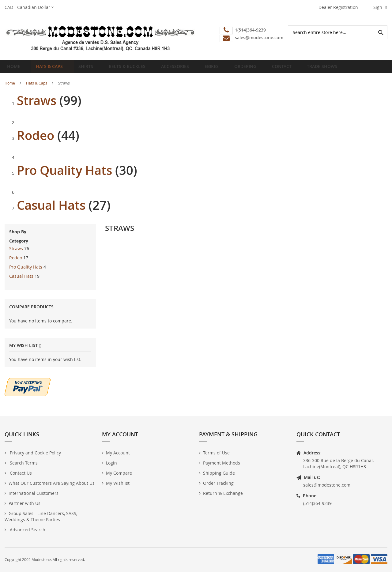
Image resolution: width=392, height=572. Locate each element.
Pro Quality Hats (64, 175)
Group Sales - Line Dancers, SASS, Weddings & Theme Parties (41, 516)
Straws (37, 105)
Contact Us (20, 473)
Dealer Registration (338, 7)
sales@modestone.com (327, 485)
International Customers (34, 493)
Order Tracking (218, 483)
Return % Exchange (223, 493)
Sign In (380, 7)
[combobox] (338, 32)
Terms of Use (216, 453)
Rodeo (36, 140)
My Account (118, 453)
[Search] (381, 32)
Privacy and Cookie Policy (35, 453)
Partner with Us (24, 503)
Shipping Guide (219, 473)
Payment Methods (222, 463)
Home (15, 69)
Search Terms (23, 463)
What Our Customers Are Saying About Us (52, 483)
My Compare (119, 473)
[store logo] (100, 38)
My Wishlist (118, 483)
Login (111, 463)
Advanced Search (27, 530)
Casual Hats (51, 210)
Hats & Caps (37, 88)
